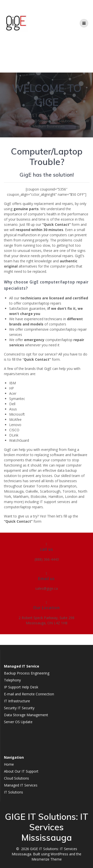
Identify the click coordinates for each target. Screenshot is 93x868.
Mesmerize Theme (47, 859)
